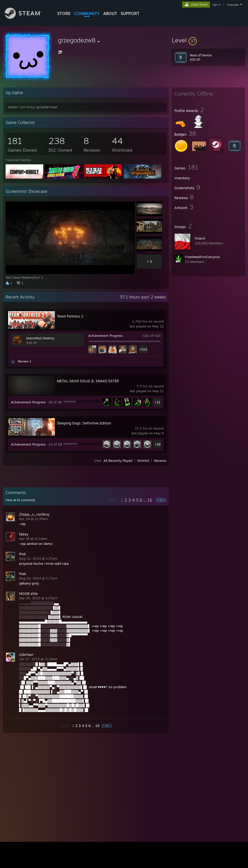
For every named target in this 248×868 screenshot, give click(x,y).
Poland (200, 238)
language (233, 5)
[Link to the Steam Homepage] (27, 17)
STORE (64, 13)
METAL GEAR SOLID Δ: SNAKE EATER (88, 381)
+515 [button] (143, 349)
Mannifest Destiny (40, 338)
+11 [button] (158, 402)
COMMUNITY (87, 13)
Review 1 (25, 361)
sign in (217, 5)
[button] (208, 40)
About (110, 13)
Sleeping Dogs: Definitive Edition (84, 423)
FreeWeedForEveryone (202, 257)
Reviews (160, 461)
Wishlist (143, 461)
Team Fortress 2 (70, 316)
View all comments (20, 500)
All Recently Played (118, 461)
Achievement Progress (105, 336)
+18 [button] (158, 444)
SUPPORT (130, 13)
